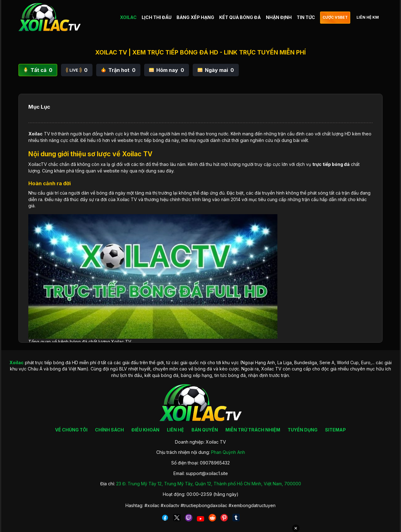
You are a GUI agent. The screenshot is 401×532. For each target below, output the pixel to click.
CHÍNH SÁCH (109, 430)
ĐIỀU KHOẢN (145, 430)
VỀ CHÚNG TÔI (71, 430)
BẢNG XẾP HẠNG (195, 17)
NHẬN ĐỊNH (279, 17)
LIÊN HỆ (175, 430)
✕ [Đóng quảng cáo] (296, 528)
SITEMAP (335, 430)
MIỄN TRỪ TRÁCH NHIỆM (253, 430)
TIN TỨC (306, 17)
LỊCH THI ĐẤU (157, 17)
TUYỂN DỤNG (303, 430)
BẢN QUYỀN (205, 430)
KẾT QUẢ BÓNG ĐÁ (240, 17)
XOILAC (128, 17)
